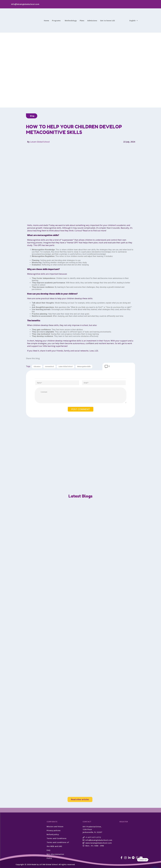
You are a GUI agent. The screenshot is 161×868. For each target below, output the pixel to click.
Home (46, 20)
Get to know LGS (108, 20)
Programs (56, 20)
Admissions (92, 20)
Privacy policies (54, 830)
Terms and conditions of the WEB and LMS (58, 844)
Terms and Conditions (57, 838)
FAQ (49, 850)
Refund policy (53, 834)
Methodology (71, 20)
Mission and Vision (55, 826)
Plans (82, 20)
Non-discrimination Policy (55, 856)
